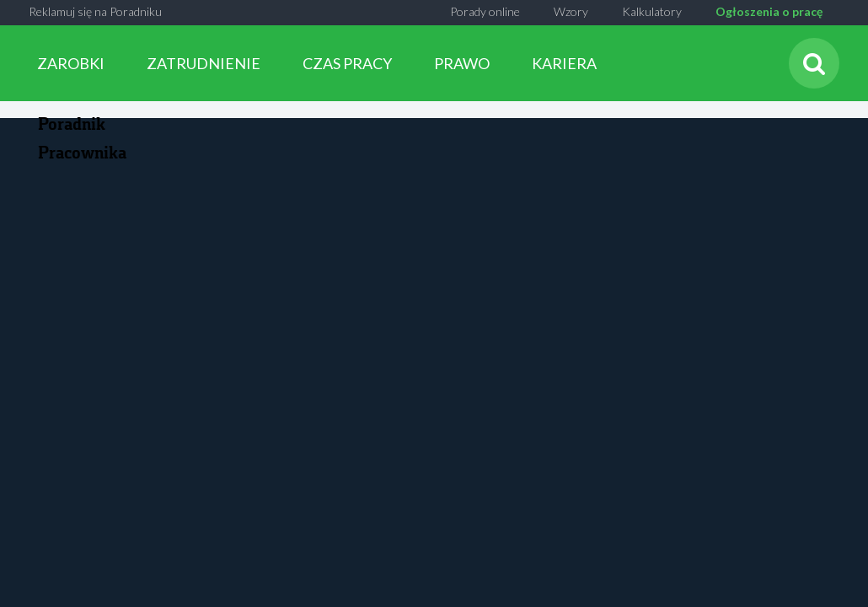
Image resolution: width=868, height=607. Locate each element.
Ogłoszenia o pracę (769, 11)
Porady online (485, 11)
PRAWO (462, 63)
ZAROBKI (71, 63)
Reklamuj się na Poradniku (95, 11)
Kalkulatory (652, 11)
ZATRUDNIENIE (204, 63)
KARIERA (564, 63)
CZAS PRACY (347, 63)
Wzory (571, 11)
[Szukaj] (814, 63)
